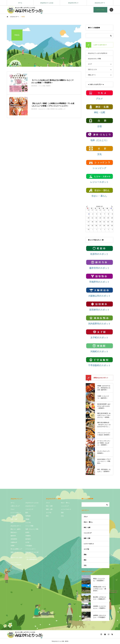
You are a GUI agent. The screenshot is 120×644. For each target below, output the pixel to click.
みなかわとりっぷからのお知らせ (98, 53)
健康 (12, 522)
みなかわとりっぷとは (47, 3)
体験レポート (14, 552)
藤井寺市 (13, 536)
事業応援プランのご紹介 (32, 553)
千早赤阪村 (29, 546)
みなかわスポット (73, 3)
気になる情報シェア (16, 549)
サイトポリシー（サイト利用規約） (16, 564)
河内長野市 (14, 539)
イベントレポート (31, 549)
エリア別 (28, 522)
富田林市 (28, 539)
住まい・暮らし (65, 503)
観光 (27, 513)
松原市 (27, 532)
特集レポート (92, 75)
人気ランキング (15, 506)
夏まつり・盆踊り (16, 529)
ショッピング (29, 509)
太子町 (27, 542)
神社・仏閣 (14, 519)
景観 (62, 513)
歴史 (47, 516)
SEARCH (111, 10)
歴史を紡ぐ (14, 532)
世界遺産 (28, 516)
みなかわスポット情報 (94, 59)
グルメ (13, 509)
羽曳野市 (28, 536)
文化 (62, 516)
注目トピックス (92, 69)
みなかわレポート (100, 3)
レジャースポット (16, 513)
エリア (90, 64)
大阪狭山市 (14, 542)
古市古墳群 (14, 516)
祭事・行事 (49, 509)
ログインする (100, 10)
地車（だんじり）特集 (32, 529)
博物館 (27, 519)
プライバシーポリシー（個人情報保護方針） (32, 558)
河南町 (13, 546)
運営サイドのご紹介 (16, 557)
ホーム (20, 3)
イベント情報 (29, 526)
